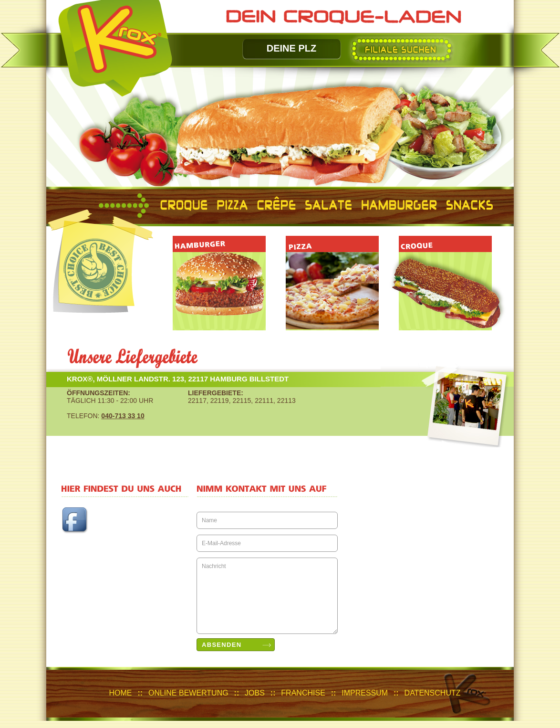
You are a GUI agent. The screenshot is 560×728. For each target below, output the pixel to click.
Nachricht (267, 596)
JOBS (255, 693)
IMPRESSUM (365, 693)
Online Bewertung (188, 693)
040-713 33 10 (123, 416)
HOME (121, 693)
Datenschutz (433, 693)
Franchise (303, 693)
